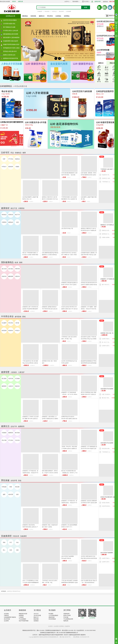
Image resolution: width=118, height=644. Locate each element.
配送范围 (36, 619)
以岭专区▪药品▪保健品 (10, 20)
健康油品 (11, 222)
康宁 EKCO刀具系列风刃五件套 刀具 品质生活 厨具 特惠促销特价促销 (107, 285)
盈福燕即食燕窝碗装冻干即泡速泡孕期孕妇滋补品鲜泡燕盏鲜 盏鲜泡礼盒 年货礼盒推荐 (89, 363)
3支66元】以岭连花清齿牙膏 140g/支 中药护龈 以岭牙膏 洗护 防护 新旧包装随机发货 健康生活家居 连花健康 (107, 178)
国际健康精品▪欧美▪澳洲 (11, 34)
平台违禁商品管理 (68, 619)
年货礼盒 (54, 11)
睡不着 (99, 82)
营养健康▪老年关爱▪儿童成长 (11, 48)
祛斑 (17, 494)
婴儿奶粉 (4, 379)
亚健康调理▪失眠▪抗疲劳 (11, 41)
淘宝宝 (114, 82)
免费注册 (20, 1)
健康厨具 (11, 433)
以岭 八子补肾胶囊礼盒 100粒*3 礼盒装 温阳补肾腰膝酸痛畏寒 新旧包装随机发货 (31, 583)
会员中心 (67, 1)
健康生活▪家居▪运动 (9, 55)
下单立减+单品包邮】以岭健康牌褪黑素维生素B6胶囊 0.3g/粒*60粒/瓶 (70, 583)
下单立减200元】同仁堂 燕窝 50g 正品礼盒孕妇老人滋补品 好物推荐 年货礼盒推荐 (30, 363)
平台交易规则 (22, 619)
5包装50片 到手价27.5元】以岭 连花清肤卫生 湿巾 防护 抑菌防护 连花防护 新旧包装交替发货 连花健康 (107, 175)
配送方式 (36, 617)
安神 (11, 550)
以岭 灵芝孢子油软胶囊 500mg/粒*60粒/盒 (107, 553)
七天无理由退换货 (53, 615)
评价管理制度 (52, 619)
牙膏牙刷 (17, 269)
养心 (4, 550)
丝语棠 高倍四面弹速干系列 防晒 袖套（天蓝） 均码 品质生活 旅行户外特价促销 (107, 503)
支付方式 (36, 614)
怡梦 (4, 159)
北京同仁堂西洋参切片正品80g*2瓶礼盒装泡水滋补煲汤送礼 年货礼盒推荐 (89, 558)
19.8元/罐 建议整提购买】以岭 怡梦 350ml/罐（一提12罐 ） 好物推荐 (69, 175)
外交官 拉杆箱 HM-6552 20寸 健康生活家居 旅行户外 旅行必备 (69, 309)
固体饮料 (11, 167)
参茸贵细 (4, 331)
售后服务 (51, 614)
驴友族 (99, 76)
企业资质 (56, 626)
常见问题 (66, 617)
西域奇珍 (11, 331)
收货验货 (36, 621)
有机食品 (4, 215)
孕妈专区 (17, 386)
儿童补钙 (11, 386)
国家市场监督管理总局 (45, 635)
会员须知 (6, 614)
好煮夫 (107, 76)
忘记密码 (6, 621)
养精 (4, 542)
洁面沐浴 (17, 276)
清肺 (17, 550)
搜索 (86, 7)
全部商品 (67, 16)
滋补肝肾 (11, 494)
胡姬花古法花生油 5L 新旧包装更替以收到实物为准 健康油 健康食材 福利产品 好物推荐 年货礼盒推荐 (107, 230)
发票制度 (21, 615)
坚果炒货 (11, 215)
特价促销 (47, 11)
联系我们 (62, 626)
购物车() (112, 15)
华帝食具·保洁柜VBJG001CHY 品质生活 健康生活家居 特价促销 (89, 285)
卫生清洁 (17, 440)
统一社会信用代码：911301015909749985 (85, 630)
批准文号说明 (67, 615)
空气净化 (11, 440)
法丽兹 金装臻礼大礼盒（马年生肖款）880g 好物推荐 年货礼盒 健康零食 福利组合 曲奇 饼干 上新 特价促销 (107, 237)
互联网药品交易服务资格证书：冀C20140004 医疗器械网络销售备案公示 (59, 633)
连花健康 (69, 11)
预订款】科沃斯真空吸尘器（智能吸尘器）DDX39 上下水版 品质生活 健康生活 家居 (107, 398)
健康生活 (42, 16)
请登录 (14, 1)
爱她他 (107, 82)
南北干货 (17, 215)
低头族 (107, 70)
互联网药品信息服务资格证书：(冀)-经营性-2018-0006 (59, 630)
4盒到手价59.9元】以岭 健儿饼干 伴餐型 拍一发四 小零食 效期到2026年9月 (69, 255)
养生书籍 (4, 440)
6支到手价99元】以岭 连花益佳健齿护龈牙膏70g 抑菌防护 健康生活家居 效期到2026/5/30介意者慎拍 (107, 506)
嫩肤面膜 (11, 276)
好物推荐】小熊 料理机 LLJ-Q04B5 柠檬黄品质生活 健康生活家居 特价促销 (50, 419)
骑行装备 (17, 433)
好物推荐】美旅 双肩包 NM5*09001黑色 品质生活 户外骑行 (30, 527)
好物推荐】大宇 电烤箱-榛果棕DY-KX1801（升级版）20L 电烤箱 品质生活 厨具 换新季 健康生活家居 (108, 279)
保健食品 (17, 159)
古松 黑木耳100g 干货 (67, 228)
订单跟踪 (21, 617)
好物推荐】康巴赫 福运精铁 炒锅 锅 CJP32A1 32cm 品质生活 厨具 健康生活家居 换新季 (69, 285)
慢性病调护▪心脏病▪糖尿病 (11, 37)
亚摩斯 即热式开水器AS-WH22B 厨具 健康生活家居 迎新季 (69, 419)
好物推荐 (40, 11)
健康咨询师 (98, 1)
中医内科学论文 (16, 591)
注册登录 (6, 615)
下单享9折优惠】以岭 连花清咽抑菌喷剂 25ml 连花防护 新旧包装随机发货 (69, 199)
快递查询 (67, 626)
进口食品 (11, 269)
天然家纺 (4, 433)
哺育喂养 (4, 386)
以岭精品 (58, 16)
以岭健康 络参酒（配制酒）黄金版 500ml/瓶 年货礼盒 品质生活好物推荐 (89, 255)
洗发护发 (4, 276)
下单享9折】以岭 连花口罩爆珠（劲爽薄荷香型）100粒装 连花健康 (107, 182)
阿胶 (11, 487)
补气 (11, 542)
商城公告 (112, 63)
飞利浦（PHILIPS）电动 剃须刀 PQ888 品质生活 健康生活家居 (69, 449)
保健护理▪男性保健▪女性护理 (11, 45)
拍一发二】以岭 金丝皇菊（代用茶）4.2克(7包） (107, 342)
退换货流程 (52, 617)
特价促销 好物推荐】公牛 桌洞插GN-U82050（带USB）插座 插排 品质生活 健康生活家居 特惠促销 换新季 (107, 449)
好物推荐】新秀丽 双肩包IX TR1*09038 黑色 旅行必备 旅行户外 (50, 309)
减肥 (4, 494)
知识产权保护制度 (24, 621)
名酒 (17, 222)
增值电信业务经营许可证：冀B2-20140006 (33, 630)
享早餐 (99, 70)
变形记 (114, 76)
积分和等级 (7, 619)
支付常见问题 (37, 615)
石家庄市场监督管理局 (57, 635)
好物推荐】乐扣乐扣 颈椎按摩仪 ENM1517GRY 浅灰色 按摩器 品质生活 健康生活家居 (89, 503)
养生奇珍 (50, 16)
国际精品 (25, 16)
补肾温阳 (4, 487)
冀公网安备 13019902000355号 (81, 637)
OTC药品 (11, 159)
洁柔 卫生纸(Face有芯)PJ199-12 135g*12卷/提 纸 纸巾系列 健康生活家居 (107, 394)
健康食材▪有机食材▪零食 (11, 58)
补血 (17, 542)
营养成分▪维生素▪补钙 (10, 51)
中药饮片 (4, 167)
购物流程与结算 (23, 614)
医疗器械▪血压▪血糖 (9, 27)
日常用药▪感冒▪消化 (9, 24)
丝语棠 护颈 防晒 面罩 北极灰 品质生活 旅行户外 (108, 497)
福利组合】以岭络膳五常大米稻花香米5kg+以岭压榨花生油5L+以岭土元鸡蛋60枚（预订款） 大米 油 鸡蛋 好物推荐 (107, 234)
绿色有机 (33, 16)
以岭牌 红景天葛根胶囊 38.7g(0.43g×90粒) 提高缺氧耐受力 (107, 346)
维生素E (17, 487)
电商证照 (66, 621)
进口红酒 (4, 269)
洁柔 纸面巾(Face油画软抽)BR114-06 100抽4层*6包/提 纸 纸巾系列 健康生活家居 (108, 389)
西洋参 (17, 323)
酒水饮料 (61, 11)
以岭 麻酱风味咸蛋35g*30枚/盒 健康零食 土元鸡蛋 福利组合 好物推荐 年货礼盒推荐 (50, 255)
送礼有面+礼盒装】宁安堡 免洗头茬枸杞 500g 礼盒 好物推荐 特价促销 (89, 339)
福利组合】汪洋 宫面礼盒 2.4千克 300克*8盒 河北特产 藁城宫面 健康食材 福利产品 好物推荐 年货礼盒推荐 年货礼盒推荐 (107, 225)
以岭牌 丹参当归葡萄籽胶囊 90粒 (107, 339)
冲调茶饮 (4, 222)
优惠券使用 (66, 614)
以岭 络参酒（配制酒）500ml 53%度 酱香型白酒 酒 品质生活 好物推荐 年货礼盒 (89, 175)
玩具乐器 (11, 379)
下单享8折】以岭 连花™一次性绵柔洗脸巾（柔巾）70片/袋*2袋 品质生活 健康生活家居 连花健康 (108, 169)
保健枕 (17, 167)
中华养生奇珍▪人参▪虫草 (11, 31)
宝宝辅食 (17, 379)
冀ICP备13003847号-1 (65, 637)
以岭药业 (9, 591)
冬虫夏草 (4, 323)
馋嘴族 (114, 70)
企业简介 (51, 626)
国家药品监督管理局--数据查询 (77, 635)
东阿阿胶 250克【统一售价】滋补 (107, 333)
